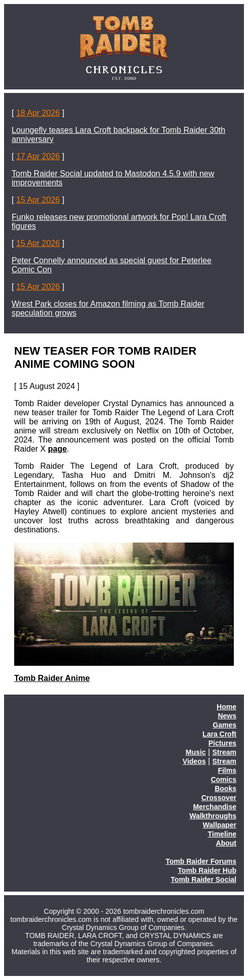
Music (196, 752)
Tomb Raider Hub (207, 870)
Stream (224, 752)
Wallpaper (220, 825)
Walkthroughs (213, 816)
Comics (223, 779)
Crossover (219, 798)
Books (225, 789)
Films (227, 770)
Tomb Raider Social (203, 879)
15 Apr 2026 (38, 200)
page (57, 449)
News (227, 716)
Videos (194, 761)
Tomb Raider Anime (52, 678)
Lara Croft (219, 734)
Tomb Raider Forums (201, 861)
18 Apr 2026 (38, 113)
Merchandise (215, 807)
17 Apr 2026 (38, 156)
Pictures (222, 743)
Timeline (222, 834)
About (226, 843)
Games (224, 725)
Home (226, 707)
